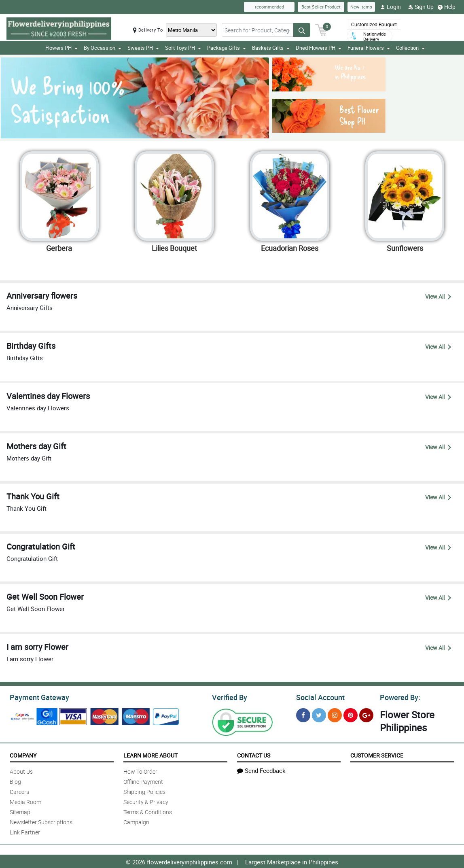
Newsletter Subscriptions (41, 821)
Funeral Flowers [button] (369, 48)
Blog (15, 780)
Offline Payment (143, 780)
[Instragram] (335, 714)
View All (438, 296)
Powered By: (399, 696)
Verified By (229, 696)
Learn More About (150, 754)
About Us (21, 770)
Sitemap (20, 811)
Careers (19, 791)
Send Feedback (261, 769)
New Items (361, 7)
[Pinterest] (351, 714)
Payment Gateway (36, 696)
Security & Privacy (146, 801)
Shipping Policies (144, 791)
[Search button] (302, 30)
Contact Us (254, 754)
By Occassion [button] (103, 48)
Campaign (136, 821)
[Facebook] (303, 714)
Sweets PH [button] (143, 48)
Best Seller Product (321, 7)
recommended (269, 7)
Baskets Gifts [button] (271, 48)
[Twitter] (319, 714)
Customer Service (377, 754)
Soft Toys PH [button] (183, 48)
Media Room (25, 801)
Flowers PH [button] (61, 48)
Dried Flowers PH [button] (319, 48)
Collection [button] (410, 48)
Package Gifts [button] (227, 48)
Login (391, 7)
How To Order (140, 770)
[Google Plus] (366, 714)
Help (447, 7)
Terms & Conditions (148, 811)
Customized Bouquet (374, 24)
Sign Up (421, 7)
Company (23, 754)
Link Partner (25, 831)
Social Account (318, 696)
